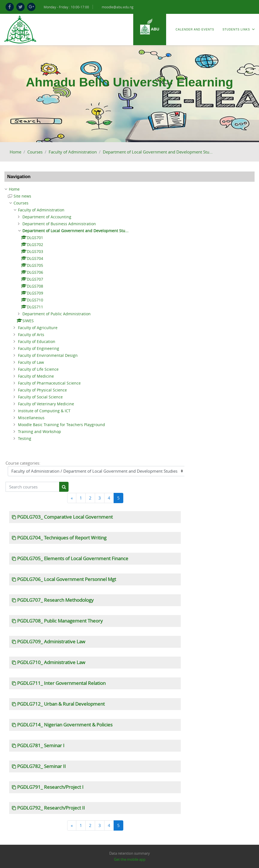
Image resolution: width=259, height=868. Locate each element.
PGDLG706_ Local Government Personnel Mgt (67, 579)
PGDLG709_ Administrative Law (51, 642)
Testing (25, 438)
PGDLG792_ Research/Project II (51, 808)
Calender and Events (195, 30)
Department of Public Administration (57, 314)
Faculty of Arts (31, 335)
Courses (35, 152)
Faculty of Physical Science (42, 390)
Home (15, 152)
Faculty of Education (37, 341)
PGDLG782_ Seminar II (41, 766)
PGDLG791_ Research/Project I (50, 787)
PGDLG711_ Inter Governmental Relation (61, 683)
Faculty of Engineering (39, 348)
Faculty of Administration (73, 152)
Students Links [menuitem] (239, 29)
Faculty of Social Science (40, 397)
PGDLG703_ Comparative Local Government (65, 517)
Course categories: (23, 463)
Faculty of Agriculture (38, 328)
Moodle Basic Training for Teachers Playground (62, 425)
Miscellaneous (31, 418)
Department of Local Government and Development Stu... (158, 152)
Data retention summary (129, 853)
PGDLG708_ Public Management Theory (60, 621)
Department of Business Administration (59, 224)
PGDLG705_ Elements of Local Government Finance (73, 559)
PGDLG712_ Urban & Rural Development (61, 704)
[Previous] (72, 498)
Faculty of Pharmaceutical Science (49, 383)
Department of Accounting (47, 217)
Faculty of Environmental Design (48, 355)
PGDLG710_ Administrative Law (51, 662)
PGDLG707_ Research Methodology (55, 600)
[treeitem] (129, 189)
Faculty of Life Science (38, 369)
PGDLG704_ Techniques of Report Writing (62, 538)
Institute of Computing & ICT (44, 411)
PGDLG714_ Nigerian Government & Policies (65, 725)
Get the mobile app (130, 859)
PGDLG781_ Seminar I (41, 746)
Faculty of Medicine (36, 376)
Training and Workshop (40, 432)
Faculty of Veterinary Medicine (46, 404)
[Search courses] (32, 487)
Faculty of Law (31, 362)
